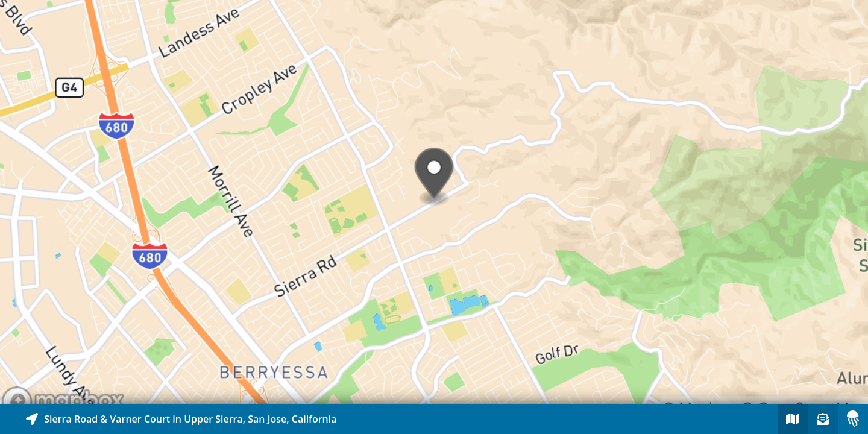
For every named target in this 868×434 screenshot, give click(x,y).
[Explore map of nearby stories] (434, 202)
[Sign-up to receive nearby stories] (823, 419)
